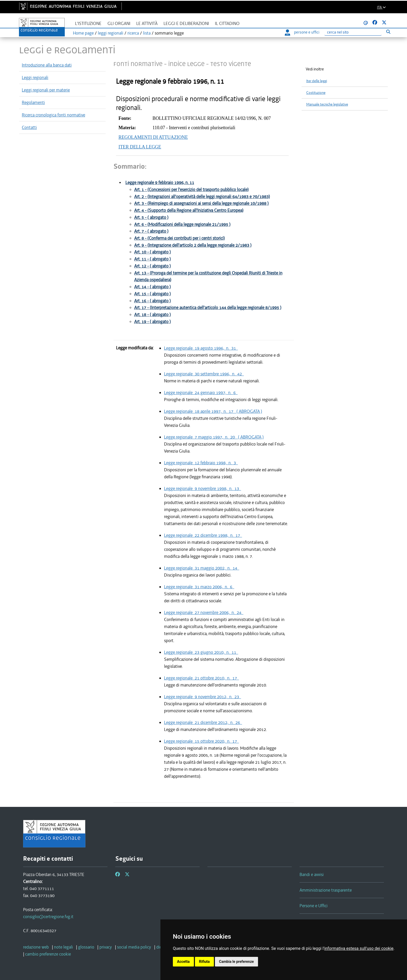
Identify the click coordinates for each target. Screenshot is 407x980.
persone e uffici (302, 32)
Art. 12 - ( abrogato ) (152, 266)
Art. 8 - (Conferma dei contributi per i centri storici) (179, 238)
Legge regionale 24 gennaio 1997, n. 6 (201, 393)
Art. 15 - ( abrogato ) (152, 294)
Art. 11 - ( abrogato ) (152, 259)
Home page (83, 33)
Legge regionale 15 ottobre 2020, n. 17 (202, 741)
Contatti (29, 127)
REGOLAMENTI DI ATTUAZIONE (153, 137)
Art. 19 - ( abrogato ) (152, 322)
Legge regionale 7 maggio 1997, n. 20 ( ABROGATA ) (214, 437)
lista (147, 33)
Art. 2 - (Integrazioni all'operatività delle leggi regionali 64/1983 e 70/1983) (202, 197)
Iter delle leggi (317, 81)
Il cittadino (227, 24)
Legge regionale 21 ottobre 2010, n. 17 (202, 678)
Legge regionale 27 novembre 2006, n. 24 (204, 612)
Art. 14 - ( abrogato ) (152, 287)
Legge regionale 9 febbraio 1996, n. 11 (160, 183)
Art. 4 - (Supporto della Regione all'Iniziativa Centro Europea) (189, 210)
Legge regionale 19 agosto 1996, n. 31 (201, 348)
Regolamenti (33, 102)
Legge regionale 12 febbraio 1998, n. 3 (201, 463)
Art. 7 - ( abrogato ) (151, 231)
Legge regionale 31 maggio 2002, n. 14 (202, 568)
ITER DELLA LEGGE (140, 147)
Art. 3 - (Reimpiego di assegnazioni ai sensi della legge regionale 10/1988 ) (201, 203)
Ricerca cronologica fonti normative (53, 115)
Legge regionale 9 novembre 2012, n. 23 (203, 697)
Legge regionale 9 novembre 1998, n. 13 (203, 488)
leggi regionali (111, 33)
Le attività (147, 24)
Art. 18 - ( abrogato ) (152, 315)
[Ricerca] (353, 32)
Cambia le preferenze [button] (236, 962)
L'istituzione (88, 24)
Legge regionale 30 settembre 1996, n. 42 (204, 374)
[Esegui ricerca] (388, 32)
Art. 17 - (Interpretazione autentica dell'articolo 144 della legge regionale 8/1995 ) (208, 308)
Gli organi (119, 24)
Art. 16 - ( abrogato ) (152, 301)
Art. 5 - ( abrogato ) (151, 217)
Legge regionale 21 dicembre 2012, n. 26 (203, 722)
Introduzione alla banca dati (47, 65)
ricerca (133, 33)
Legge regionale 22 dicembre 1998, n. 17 (203, 535)
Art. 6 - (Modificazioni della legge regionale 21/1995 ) (182, 224)
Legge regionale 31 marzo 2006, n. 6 (199, 587)
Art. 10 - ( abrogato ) (152, 252)
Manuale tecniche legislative (327, 104)
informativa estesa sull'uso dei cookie (359, 948)
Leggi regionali (35, 77)
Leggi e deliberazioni (186, 24)
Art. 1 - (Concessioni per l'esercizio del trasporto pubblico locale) (191, 190)
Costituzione (316, 93)
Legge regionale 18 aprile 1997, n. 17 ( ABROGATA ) (213, 411)
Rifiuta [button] (204, 962)
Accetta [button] (183, 962)
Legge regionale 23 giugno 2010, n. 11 (201, 652)
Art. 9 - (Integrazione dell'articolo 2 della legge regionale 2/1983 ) (193, 245)
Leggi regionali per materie (46, 90)
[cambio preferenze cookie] (48, 954)
